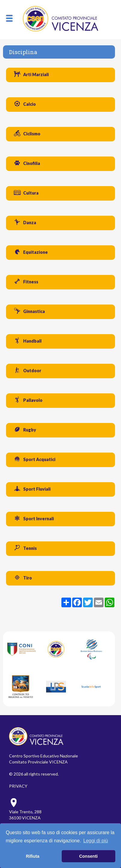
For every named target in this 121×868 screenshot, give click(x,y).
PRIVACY (18, 786)
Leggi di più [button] (96, 841)
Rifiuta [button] (33, 856)
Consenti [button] (88, 856)
